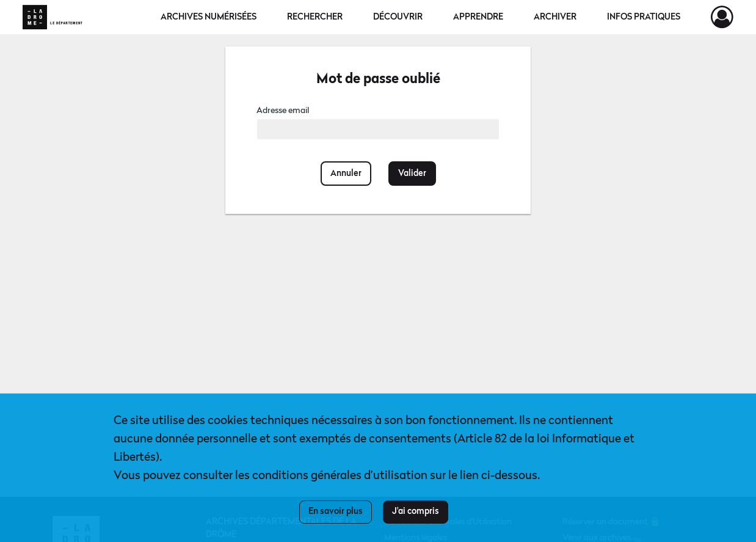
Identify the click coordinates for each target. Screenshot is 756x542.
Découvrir (398, 17)
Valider (412, 174)
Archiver (555, 17)
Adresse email (283, 111)
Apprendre (478, 17)
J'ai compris (416, 511)
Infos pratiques (644, 17)
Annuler (346, 174)
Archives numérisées (209, 17)
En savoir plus (336, 511)
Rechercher (315, 17)
